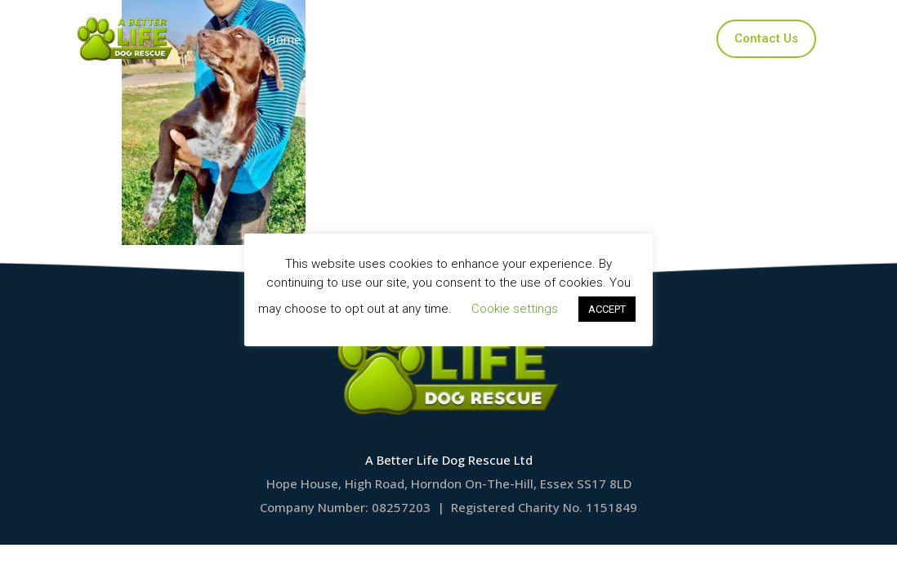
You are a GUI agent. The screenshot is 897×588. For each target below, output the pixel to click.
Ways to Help (588, 39)
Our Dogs (374, 39)
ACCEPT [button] (607, 309)
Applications (475, 39)
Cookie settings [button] (515, 309)
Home (288, 39)
